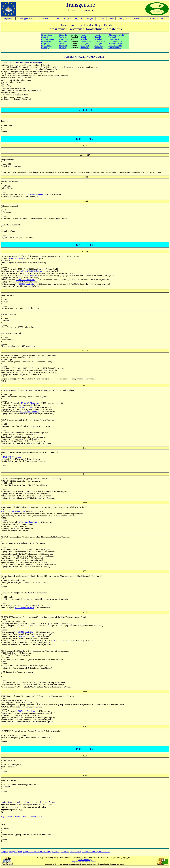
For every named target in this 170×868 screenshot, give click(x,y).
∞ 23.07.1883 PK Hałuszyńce (32, 271)
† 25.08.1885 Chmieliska (33, 194)
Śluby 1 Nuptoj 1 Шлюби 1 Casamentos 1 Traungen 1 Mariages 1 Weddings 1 (86, 41)
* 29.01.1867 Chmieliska (28, 275)
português (123, 18)
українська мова (157, 18)
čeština (45, 18)
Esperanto (8, 18)
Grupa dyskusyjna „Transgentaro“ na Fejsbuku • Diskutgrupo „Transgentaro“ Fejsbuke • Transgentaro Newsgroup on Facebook (55, 852)
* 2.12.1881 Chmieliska (25, 407)
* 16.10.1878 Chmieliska (29, 403)
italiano (101, 18)
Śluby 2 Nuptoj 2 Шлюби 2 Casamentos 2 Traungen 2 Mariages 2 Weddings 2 (100, 41)
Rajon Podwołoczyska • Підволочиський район (22, 816)
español (79, 18)
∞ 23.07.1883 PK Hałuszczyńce (13, 512)
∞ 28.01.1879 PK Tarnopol (11, 457)
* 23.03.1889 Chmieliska (30, 412)
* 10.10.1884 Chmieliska (27, 522)
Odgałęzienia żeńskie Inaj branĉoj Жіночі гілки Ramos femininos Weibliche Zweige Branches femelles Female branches (117, 41)
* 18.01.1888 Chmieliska (24, 632)
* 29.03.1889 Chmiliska (26, 711)
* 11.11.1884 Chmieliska (24, 608)
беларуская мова (28, 18)
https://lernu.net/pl (85, 860)
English (67, 18)
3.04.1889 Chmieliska (27, 636)
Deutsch (56, 18)
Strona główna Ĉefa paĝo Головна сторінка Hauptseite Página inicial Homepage (48, 41)
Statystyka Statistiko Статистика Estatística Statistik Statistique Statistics (64, 41)
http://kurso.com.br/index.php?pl (85, 862)
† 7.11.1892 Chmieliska (62, 640)
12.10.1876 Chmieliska (25, 284)
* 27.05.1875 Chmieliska (25, 280)
